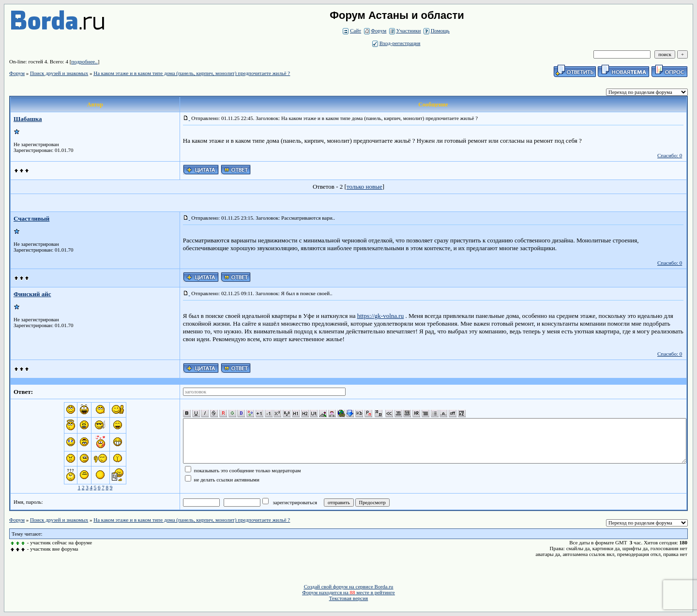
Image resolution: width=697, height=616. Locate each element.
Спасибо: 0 (670, 155)
